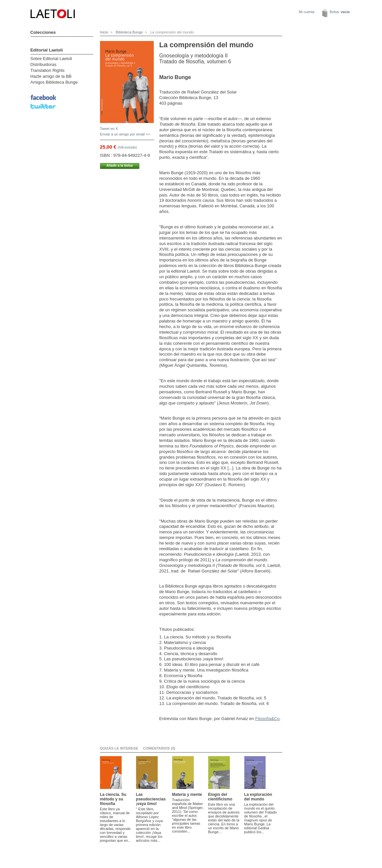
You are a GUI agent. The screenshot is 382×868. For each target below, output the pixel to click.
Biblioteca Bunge (129, 32)
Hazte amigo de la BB (51, 76)
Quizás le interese (119, 748)
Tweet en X (109, 129)
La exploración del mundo (258, 797)
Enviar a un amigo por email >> (125, 134)
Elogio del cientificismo (220, 797)
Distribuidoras (43, 64)
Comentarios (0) (159, 748)
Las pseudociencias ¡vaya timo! (151, 799)
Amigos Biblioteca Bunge (54, 82)
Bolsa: (340, 12)
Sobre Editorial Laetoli (51, 59)
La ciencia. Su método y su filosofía (113, 799)
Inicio (104, 32)
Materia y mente (187, 795)
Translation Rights (48, 70)
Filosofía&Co (267, 719)
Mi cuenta (307, 12)
